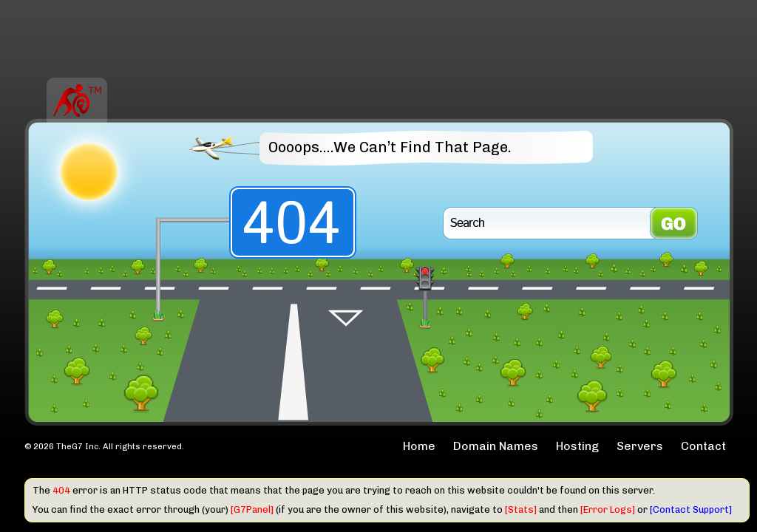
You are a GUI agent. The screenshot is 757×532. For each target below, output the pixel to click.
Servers (640, 446)
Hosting (577, 446)
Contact (703, 446)
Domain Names (496, 446)
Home (419, 446)
